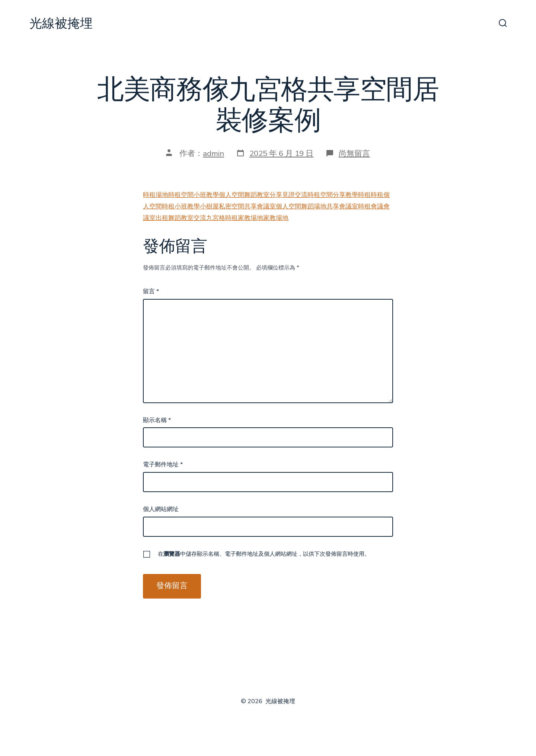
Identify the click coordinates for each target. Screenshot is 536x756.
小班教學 (206, 195)
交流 (301, 195)
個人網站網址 (161, 509)
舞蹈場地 (314, 206)
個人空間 (232, 195)
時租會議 (371, 206)
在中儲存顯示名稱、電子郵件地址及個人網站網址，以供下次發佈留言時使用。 (264, 554)
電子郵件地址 (163, 465)
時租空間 (181, 195)
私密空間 (232, 206)
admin (213, 153)
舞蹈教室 (257, 195)
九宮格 (216, 218)
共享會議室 (260, 206)
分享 (276, 195)
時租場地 (156, 195)
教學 (352, 195)
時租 (364, 195)
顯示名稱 (157, 420)
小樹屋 (209, 206)
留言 (151, 291)
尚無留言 (354, 153)
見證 (288, 195)
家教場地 (251, 218)
